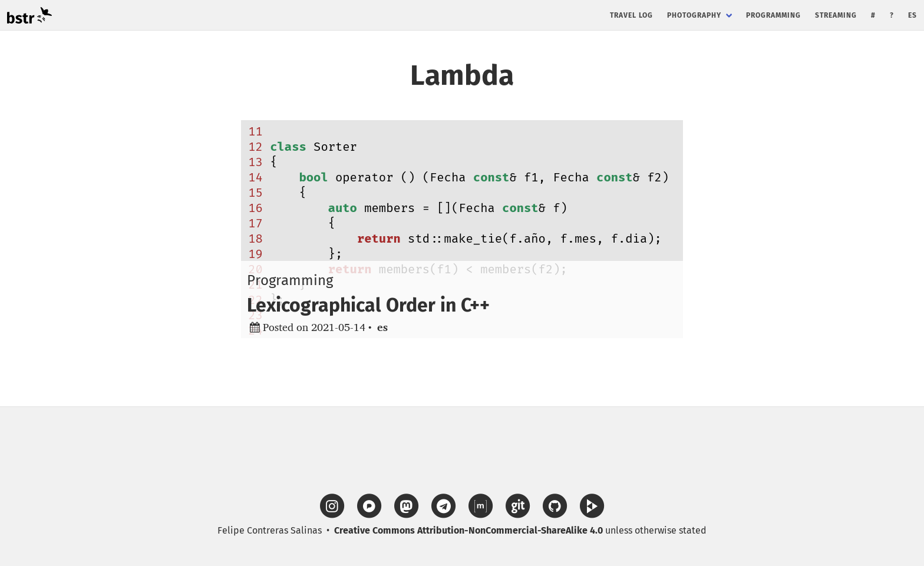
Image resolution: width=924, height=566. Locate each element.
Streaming (836, 15)
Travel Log (631, 15)
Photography (694, 15)
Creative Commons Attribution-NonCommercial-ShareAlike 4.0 (468, 530)
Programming (773, 15)
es (913, 15)
